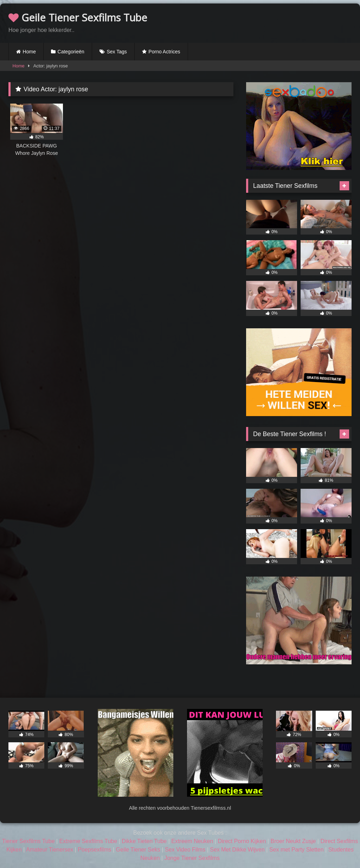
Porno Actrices (164, 52)
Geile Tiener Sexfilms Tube (78, 17)
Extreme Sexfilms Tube (88, 841)
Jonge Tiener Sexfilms (192, 858)
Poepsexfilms (94, 850)
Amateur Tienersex (50, 850)
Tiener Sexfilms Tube (28, 841)
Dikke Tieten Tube (144, 841)
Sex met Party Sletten (297, 850)
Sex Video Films (185, 850)
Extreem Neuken (192, 841)
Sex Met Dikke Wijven (237, 850)
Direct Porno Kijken (242, 841)
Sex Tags (117, 52)
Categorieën (71, 52)
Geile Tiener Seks (138, 850)
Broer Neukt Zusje (293, 841)
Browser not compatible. (269, 22)
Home (29, 52)
